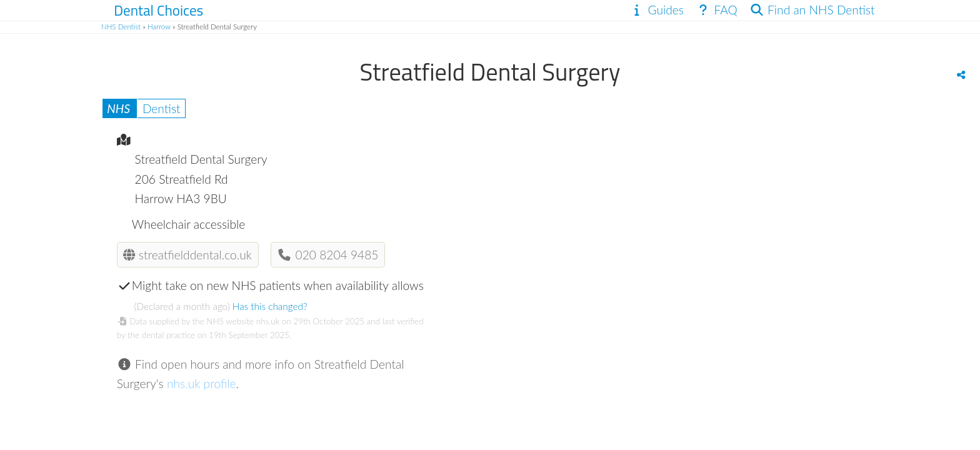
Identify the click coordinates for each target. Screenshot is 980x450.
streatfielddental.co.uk (187, 255)
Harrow (159, 27)
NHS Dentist (121, 27)
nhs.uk (268, 321)
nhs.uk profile (202, 383)
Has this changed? (270, 306)
